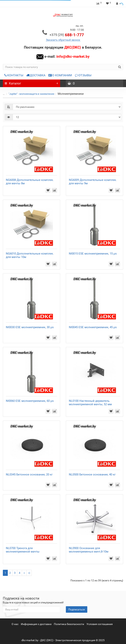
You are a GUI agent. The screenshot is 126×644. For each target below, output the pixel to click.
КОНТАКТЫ (14, 75)
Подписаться (77, 609)
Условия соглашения (100, 624)
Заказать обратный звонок (63, 40)
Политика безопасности (69, 624)
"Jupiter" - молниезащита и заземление (31, 94)
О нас (15, 624)
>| (29, 573)
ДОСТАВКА (36, 75)
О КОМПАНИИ (60, 75)
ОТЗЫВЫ (83, 75)
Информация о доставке (36, 624)
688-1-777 (67, 35)
